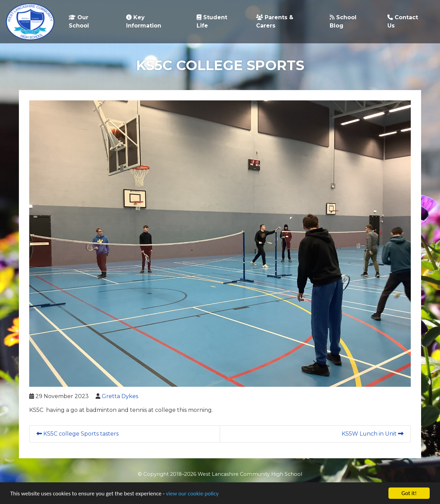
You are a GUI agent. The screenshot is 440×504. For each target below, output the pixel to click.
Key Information (144, 21)
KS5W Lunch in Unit (373, 434)
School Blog (343, 21)
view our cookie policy (192, 494)
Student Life (212, 21)
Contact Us (403, 21)
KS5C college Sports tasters (78, 434)
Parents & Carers (275, 21)
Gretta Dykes (120, 396)
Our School (79, 21)
